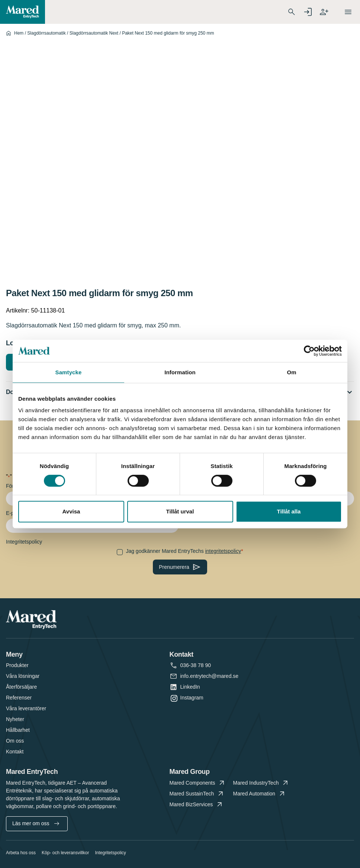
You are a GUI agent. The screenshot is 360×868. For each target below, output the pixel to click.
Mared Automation (260, 794)
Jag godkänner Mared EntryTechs (183, 551)
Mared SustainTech (197, 794)
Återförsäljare (21, 687)
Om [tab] (291, 372)
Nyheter (15, 719)
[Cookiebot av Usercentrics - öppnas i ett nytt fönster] (309, 351)
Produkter (17, 665)
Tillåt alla (289, 511)
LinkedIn (190, 687)
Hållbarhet (18, 730)
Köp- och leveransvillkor (65, 853)
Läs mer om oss (36, 823)
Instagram (192, 698)
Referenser (19, 698)
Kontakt (15, 752)
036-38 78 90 (196, 665)
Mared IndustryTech (261, 783)
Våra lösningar (23, 676)
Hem (19, 33)
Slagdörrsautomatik (46, 33)
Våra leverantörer (26, 708)
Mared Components (198, 783)
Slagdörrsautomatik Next (94, 33)
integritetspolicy (223, 551)
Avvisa (71, 511)
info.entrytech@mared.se (210, 676)
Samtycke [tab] (69, 372)
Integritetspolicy (110, 853)
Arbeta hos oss (21, 853)
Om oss (15, 741)
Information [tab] (180, 372)
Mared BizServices (197, 805)
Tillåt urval (180, 511)
